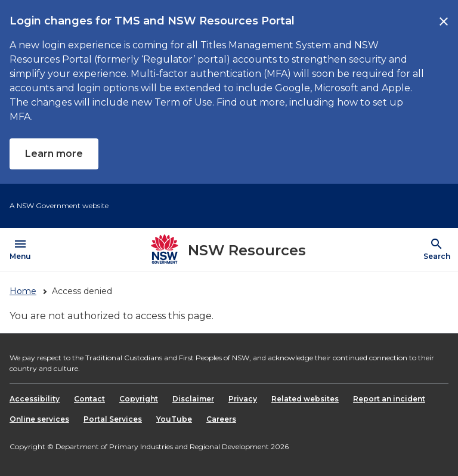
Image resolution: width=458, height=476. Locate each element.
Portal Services (113, 419)
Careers (221, 419)
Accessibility (35, 399)
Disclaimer (193, 399)
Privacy (243, 399)
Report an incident (389, 399)
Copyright (139, 399)
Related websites (305, 399)
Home (23, 291)
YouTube (174, 419)
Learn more (54, 154)
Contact (89, 399)
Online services (39, 419)
